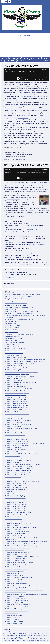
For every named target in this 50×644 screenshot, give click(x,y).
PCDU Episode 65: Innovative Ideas (14, 485)
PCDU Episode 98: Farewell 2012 (13, 416)
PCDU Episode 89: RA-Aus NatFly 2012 (15, 435)
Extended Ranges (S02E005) (12, 336)
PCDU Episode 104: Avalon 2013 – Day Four (16, 403)
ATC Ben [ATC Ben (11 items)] (44, 632)
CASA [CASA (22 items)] (31, 633)
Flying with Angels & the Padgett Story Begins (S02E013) (19, 319)
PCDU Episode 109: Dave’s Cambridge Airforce (17, 393)
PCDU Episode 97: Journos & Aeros (14, 418)
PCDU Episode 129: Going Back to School (16, 351)
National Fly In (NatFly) (39, 182)
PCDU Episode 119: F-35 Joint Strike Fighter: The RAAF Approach (22, 372)
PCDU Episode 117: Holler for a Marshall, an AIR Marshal (20, 376)
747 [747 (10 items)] (6, 632)
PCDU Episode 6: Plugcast (12, 613)
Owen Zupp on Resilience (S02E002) (14, 343)
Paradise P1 (35, 226)
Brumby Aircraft (9, 221)
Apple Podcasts (13, 277)
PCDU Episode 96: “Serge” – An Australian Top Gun (18, 420)
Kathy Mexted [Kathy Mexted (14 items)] (10, 636)
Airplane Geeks (18, 120)
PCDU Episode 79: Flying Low (13, 456)
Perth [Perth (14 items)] (14, 638)
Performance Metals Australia (23, 253)
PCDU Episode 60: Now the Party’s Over (15, 498)
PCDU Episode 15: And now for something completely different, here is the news (26, 594)
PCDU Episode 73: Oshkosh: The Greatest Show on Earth (20, 469)
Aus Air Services (8, 159)
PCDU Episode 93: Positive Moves (14, 427)
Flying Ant (41, 116)
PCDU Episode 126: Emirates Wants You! (16, 357)
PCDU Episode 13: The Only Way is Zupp (15, 598)
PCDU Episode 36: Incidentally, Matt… (15, 550)
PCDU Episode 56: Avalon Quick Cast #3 (15, 506)
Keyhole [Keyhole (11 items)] (14, 636)
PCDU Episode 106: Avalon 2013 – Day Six (16, 399)
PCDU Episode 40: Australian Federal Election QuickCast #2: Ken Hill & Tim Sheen (26, 542)
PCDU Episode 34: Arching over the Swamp (16, 554)
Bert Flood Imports (18, 232)
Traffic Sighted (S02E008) (12, 330)
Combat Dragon (15, 104)
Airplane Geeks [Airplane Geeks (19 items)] (28, 632)
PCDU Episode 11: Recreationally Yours (15, 602)
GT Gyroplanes (41, 132)
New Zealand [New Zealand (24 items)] (32, 635)
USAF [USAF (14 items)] (28, 640)
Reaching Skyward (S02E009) (12, 328)
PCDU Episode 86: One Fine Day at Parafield (16, 441)
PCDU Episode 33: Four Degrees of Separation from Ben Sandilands (23, 556)
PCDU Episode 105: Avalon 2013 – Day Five (16, 401)
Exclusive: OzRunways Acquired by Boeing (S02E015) (19, 314)
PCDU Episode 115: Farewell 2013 (14, 380)
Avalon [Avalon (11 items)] (8, 634)
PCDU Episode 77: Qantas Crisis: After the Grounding (19, 460)
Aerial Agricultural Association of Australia (32, 96)
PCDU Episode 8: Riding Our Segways (15, 609)
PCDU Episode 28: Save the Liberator (15, 567)
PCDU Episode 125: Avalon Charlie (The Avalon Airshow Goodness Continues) (25, 359)
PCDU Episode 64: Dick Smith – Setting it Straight (18, 487)
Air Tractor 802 (21, 92)
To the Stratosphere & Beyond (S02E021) (16, 301)
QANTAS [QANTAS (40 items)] (19, 638)
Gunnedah (27, 90)
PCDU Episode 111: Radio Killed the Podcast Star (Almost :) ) (20, 389)
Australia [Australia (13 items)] (5, 634)
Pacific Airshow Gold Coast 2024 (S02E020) (16, 303)
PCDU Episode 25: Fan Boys (12, 573)
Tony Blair (8, 242)
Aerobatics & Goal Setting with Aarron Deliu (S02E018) (19, 307)
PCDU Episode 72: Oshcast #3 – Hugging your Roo (18, 471)
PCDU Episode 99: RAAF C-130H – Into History (17, 414)
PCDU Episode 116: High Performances (15, 378)
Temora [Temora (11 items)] (9, 641)
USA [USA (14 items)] (26, 640)
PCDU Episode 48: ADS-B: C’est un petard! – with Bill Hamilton (21, 523)
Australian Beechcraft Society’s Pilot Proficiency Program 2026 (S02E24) (25, 59)
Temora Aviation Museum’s (13, 199)
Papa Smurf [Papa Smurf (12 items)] (11, 638)
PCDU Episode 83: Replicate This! (14, 448)
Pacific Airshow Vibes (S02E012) (13, 322)
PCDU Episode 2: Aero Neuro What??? (15, 621)
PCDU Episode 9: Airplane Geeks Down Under (17, 607)
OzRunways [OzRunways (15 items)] (6, 638)
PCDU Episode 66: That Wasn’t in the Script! (16, 483)
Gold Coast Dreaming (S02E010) (13, 326)
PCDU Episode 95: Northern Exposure (15, 422)
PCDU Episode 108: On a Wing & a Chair (15, 395)
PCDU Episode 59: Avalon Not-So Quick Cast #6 (17, 500)
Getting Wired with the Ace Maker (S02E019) (17, 305)
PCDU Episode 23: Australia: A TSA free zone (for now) (19, 577)
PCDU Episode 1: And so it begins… (14, 624)
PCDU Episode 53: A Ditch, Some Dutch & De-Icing (18, 513)
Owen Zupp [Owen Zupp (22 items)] (43, 635)
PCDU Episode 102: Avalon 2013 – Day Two (16, 408)
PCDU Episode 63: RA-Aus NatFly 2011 (15, 492)
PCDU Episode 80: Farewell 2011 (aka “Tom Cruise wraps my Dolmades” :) (24, 454)
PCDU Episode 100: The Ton (12, 412)
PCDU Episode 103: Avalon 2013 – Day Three (17, 406)
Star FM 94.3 (23, 159)
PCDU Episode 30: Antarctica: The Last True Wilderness (19, 563)
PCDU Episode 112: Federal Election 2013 (16, 387)
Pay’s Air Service (31, 92)
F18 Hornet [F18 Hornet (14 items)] (43, 634)
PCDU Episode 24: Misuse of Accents (15, 575)
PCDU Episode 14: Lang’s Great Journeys (15, 596)
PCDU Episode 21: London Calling (14, 581)
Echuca (5, 134)
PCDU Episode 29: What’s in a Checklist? (15, 565)
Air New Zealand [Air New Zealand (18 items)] (20, 632)
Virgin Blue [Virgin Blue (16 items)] (45, 640)
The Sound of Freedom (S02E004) (14, 338)
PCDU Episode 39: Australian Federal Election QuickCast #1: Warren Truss (24, 544)
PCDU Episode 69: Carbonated (13, 477)
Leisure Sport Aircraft (19, 226)
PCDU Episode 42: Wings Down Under (15, 536)
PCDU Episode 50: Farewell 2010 (13, 519)
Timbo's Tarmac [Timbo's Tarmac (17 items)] (21, 640)
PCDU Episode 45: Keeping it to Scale (15, 529)
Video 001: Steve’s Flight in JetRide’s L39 (15, 490)
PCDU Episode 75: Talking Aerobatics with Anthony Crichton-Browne (23, 464)
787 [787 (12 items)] (7, 632)
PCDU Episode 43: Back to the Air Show (15, 534)
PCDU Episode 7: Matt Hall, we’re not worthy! (17, 611)
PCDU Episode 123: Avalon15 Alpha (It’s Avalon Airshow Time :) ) (22, 364)
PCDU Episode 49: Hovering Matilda (14, 521)
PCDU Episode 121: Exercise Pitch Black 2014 (17, 368)
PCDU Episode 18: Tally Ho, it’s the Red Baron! (17, 588)
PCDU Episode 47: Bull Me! (12, 525)
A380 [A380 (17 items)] (9, 632)
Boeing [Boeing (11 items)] (28, 634)
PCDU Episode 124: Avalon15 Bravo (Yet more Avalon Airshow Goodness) (24, 361)
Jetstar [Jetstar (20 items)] (5, 636)
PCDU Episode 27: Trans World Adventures (16, 569)
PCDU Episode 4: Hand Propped (13, 617)
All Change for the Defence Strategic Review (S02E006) (19, 334)
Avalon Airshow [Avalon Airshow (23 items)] (14, 634)
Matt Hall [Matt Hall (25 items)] (19, 635)
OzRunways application (26, 264)
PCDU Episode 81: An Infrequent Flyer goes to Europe (19, 452)
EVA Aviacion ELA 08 (32, 230)
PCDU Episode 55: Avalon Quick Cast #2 (15, 508)
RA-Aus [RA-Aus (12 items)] (24, 638)
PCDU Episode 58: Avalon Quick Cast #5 (15, 502)
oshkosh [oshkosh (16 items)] (38, 636)
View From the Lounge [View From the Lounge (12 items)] (38, 641)
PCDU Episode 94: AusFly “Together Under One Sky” (18, 424)
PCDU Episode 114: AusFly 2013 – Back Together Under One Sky (22, 382)
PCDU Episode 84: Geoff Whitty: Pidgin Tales (17, 445)
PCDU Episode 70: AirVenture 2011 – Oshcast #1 (18, 475)
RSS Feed (11, 274)
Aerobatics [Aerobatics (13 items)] (13, 632)
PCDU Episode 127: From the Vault (14, 355)
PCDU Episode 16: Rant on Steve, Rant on (16, 592)
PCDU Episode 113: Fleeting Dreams (14, 385)
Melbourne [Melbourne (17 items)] (25, 636)
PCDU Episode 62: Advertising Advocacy (15, 494)
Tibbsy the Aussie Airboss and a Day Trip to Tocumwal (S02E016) (22, 311)
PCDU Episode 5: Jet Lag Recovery (14, 615)
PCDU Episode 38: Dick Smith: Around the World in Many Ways (21, 546)
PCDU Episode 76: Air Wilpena (13, 462)
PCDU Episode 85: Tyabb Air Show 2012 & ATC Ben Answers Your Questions (25, 443)
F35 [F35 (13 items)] (46, 634)
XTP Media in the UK (23, 118)
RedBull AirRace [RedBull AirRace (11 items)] (41, 638)
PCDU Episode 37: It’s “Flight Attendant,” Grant (17, 548)
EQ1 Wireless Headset (29, 260)
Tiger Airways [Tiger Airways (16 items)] (14, 640)
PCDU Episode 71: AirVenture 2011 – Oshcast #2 (18, 473)
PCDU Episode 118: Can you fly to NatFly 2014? (17, 374)
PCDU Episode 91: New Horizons (14, 431)
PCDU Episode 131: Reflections (13, 347)
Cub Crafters (22, 251)
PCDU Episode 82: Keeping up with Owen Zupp (17, 450)
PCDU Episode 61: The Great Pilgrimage (15, 496)
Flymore (16, 245)
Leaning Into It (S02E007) (12, 332)
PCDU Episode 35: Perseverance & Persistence (17, 552)
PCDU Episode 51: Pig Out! (12, 517)
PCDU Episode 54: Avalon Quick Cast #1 (15, 511)
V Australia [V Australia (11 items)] (32, 641)
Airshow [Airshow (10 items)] (33, 632)
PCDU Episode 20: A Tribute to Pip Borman (16, 584)
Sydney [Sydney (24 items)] (5, 640)
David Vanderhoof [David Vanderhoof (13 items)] (37, 634)
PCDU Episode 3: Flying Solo (12, 619)
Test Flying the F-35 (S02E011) (13, 324)
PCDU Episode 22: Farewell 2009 (13, 579)
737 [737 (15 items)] (4, 632)
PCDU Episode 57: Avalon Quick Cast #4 (15, 504)
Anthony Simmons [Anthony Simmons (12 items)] (39, 632)
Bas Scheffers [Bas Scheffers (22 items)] (23, 633)
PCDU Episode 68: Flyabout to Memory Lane (17, 479)
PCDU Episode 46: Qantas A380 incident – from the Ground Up (21, 527)
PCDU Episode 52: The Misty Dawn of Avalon (17, 515)
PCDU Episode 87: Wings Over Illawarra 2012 (17, 439)
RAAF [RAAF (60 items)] (28, 638)
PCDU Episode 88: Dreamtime (13, 437)
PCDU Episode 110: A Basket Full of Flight (16, 391)
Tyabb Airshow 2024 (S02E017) (13, 309)
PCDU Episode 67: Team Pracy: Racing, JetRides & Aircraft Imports (22, 481)
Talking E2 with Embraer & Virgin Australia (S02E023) (19, 297)
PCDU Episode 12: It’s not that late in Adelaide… (17, 600)
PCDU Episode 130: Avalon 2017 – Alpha (15, 349)
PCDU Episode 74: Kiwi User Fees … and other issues (19, 466)
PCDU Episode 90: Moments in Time (14, 433)
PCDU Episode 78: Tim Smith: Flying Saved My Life (18, 458)
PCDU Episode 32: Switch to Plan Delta (15, 558)
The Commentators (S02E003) (13, 340)
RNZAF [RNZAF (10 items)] (45, 638)
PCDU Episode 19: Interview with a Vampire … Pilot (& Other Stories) (23, 586)
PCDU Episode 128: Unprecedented (14, 353)
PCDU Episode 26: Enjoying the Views (15, 571)
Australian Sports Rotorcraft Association (13, 139)
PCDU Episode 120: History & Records (15, 370)
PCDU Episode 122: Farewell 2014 (14, 366)
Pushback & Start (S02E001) (12, 345)
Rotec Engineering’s (28, 236)
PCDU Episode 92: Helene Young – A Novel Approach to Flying (21, 429)
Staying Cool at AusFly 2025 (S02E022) (15, 299)
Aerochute (16, 257)
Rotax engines (36, 232)
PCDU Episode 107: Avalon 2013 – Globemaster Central (19, 397)
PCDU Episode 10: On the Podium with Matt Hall (18, 605)
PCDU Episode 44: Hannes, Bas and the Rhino (17, 532)
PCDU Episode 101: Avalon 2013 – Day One (16, 410)
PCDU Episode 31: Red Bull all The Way (15, 560)
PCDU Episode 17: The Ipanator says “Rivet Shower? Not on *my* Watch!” (24, 590)
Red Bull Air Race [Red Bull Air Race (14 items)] (34, 638)
